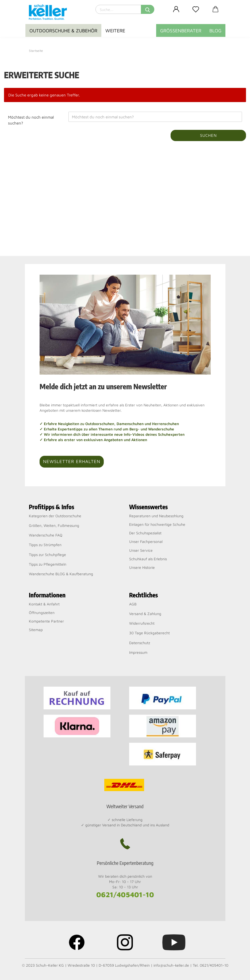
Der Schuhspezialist (145, 533)
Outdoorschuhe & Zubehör (63, 31)
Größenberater (181, 31)
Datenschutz (140, 643)
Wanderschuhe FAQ (46, 535)
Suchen (208, 135)
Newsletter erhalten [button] (72, 461)
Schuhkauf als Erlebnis (148, 559)
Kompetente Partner (46, 621)
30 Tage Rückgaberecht (149, 633)
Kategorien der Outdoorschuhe (55, 516)
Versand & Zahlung (145, 614)
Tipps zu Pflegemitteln (48, 564)
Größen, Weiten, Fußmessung (54, 525)
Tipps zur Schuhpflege (47, 555)
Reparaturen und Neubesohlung (156, 516)
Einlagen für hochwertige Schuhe (157, 524)
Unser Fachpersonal (146, 541)
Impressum (138, 652)
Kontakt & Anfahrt (44, 604)
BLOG (215, 31)
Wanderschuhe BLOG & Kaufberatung (61, 574)
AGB (133, 604)
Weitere (115, 31)
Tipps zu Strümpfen (45, 545)
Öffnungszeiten (42, 612)
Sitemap (36, 630)
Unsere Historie (142, 567)
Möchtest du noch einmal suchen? (31, 120)
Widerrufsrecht (142, 623)
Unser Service (141, 550)
